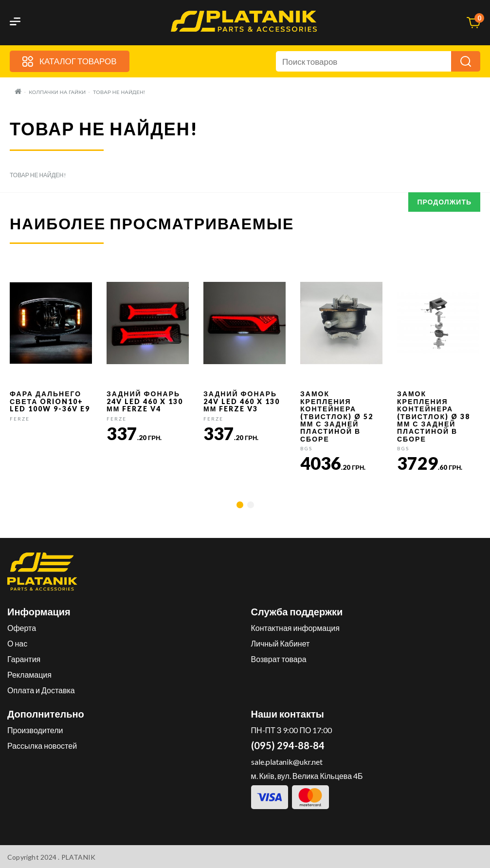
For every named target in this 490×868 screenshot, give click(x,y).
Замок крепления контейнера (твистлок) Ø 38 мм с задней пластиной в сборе (434, 416)
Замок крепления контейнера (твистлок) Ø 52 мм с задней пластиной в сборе (337, 416)
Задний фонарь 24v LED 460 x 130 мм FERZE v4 (145, 401)
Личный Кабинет (281, 643)
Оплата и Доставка (41, 690)
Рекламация (29, 674)
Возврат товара (279, 659)
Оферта (22, 628)
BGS (306, 448)
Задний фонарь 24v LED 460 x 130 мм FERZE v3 (242, 401)
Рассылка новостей (42, 746)
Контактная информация (295, 628)
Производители (35, 730)
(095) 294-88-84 (288, 745)
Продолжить (444, 202)
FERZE (20, 419)
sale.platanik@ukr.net (287, 762)
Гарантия (24, 659)
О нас (17, 643)
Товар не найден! (119, 92)
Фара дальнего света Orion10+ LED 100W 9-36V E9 (50, 401)
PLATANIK (79, 857)
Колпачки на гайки (57, 92)
